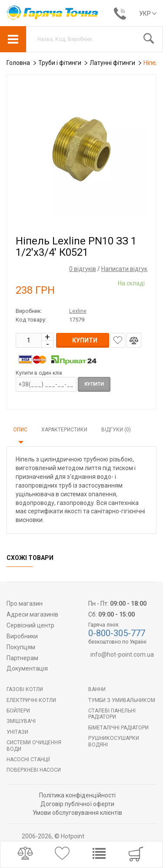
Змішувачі (21, 721)
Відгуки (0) (116, 430)
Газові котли (25, 689)
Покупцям (21, 647)
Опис (20, 430)
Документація (27, 668)
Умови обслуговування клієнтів (77, 813)
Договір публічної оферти (77, 804)
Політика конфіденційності (77, 795)
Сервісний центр (30, 625)
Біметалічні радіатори (118, 728)
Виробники (22, 636)
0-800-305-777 (117, 633)
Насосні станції (28, 759)
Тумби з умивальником (122, 700)
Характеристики (64, 430)
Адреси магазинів (32, 614)
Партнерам (22, 658)
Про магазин (25, 604)
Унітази (17, 732)
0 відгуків (83, 269)
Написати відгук (124, 269)
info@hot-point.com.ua (122, 654)
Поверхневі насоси (34, 770)
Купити (94, 384)
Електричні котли (31, 700)
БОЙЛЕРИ (18, 711)
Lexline (78, 311)
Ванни (97, 689)
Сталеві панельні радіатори (112, 714)
